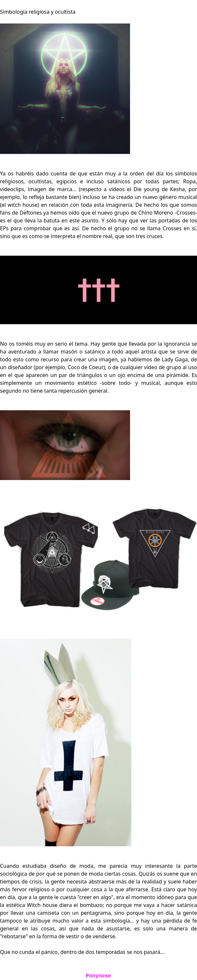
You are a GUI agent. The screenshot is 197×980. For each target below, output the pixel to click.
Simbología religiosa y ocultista (38, 12)
